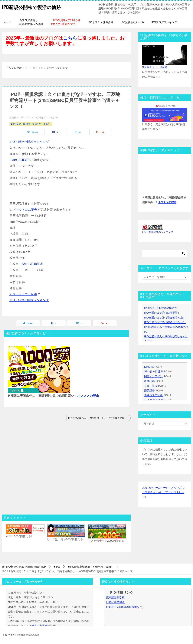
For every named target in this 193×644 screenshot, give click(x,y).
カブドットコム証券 (23, 210)
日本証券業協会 (115, 602)
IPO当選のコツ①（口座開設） (162, 313)
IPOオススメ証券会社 (100, 22)
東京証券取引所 (115, 597)
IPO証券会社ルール (132, 22)
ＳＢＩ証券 (151, 386)
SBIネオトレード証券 (155, 67)
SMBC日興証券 (20, 160)
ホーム (8, 22)
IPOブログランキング (164, 22)
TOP (26, 567)
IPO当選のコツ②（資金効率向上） (165, 318)
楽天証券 (149, 391)
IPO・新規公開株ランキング (29, 142)
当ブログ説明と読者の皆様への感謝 (31, 22)
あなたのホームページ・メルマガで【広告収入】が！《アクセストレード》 (163, 492)
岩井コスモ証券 (153, 395)
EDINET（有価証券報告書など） (125, 607)
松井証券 (149, 381)
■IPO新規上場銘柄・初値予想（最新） (31, 124)
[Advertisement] (66, 469)
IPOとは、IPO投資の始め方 (161, 308)
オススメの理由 (88, 396)
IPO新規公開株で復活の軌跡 (37, 7)
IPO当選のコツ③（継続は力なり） (165, 322)
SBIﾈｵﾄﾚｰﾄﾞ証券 (154, 371)
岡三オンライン (153, 376)
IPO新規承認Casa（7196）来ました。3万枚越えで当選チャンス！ (100, 418)
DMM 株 (149, 367)
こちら (70, 38)
